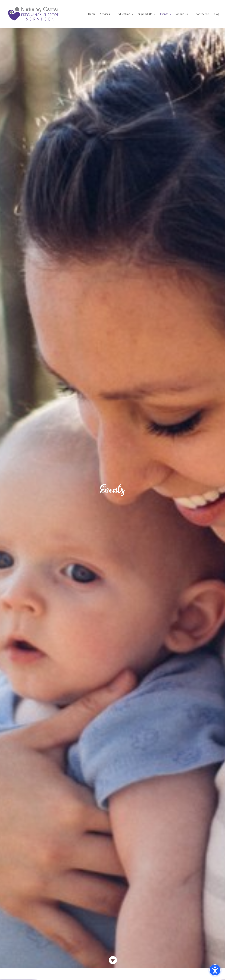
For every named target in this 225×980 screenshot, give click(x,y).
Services (105, 14)
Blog (217, 14)
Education (124, 14)
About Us (182, 14)
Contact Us (202, 14)
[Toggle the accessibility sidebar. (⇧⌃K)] (215, 970)
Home (92, 14)
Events (164, 14)
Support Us (145, 14)
